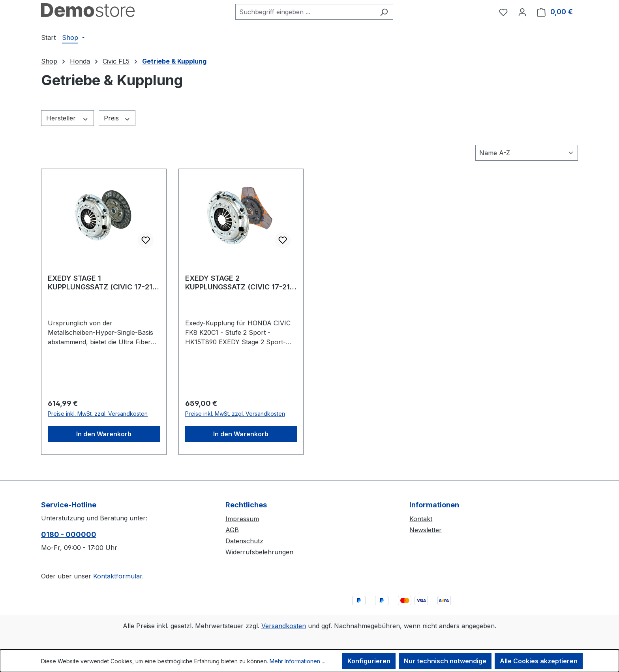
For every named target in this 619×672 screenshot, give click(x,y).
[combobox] (305, 12)
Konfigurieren (369, 661)
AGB (232, 530)
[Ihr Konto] (522, 12)
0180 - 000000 (69, 534)
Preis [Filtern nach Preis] (117, 118)
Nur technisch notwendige (445, 661)
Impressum (242, 519)
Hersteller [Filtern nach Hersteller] (68, 118)
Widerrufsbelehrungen (259, 552)
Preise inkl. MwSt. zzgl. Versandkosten (98, 414)
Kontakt (421, 519)
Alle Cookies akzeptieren (539, 661)
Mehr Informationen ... (297, 661)
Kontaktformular (118, 576)
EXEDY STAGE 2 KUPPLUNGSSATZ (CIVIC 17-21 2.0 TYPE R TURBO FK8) (237, 283)
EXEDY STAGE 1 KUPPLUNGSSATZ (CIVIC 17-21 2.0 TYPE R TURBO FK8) (100, 283)
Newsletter (426, 530)
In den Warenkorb (104, 434)
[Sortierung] (527, 153)
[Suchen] (384, 12)
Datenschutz (244, 541)
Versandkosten (284, 626)
